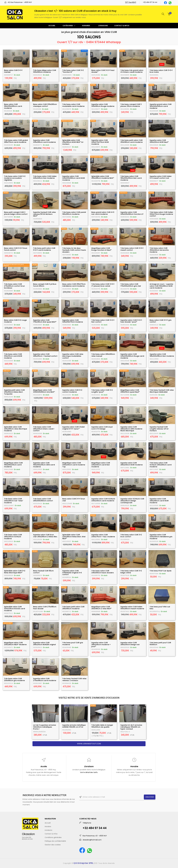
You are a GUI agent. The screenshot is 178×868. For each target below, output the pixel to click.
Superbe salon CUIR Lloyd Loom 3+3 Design (102, 428)
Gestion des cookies (53, 845)
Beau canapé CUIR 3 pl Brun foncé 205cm (45, 285)
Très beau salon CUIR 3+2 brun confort (131, 536)
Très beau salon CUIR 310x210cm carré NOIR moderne (13, 356)
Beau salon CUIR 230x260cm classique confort (45, 105)
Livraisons (48, 830)
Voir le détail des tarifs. (89, 772)
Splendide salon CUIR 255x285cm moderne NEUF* (103, 177)
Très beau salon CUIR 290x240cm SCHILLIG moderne (13, 537)
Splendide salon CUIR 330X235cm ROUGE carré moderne (15, 609)
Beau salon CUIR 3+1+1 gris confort (161, 321)
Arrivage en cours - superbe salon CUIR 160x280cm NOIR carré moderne (161, 286)
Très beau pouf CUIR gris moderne (73, 644)
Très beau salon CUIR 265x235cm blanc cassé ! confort (44, 429)
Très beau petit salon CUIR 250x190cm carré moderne (132, 141)
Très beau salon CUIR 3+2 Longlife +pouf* (102, 391)
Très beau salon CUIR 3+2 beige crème (131, 572)
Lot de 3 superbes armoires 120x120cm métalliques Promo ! (45, 727)
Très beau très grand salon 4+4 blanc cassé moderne (132, 71)
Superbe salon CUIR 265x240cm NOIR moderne (132, 464)
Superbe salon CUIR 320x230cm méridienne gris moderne (161, 537)
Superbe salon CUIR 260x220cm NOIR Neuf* (159, 141)
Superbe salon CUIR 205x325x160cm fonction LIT (132, 213)
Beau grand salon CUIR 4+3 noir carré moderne (103, 213)
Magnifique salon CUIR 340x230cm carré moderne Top (74, 465)
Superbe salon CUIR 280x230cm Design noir (130, 644)
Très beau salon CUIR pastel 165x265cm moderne (74, 213)
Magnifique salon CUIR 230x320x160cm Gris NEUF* (44, 391)
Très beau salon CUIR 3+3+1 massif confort (132, 249)
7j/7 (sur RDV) (131, 2)
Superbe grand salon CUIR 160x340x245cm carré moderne (161, 106)
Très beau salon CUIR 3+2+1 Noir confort (103, 321)
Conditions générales (53, 837)
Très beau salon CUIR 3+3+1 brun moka (161, 71)
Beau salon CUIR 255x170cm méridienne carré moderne (74, 285)
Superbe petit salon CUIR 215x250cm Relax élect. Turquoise (14, 392)
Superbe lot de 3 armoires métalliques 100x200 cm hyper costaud (131, 727)
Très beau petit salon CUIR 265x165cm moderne (73, 608)
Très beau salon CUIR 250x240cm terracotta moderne (159, 250)
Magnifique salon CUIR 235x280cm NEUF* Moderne (15, 644)
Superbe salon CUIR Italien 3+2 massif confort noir (161, 177)
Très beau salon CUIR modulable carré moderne (73, 105)
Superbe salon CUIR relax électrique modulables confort (73, 356)
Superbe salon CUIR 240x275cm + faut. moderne (103, 536)
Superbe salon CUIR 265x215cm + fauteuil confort (45, 355)
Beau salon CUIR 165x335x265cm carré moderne (13, 106)
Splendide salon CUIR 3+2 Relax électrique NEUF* (15, 572)
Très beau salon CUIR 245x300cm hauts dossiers (103, 572)
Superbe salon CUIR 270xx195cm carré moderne (45, 680)
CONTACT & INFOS (122, 26)
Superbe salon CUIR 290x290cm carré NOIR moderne (159, 501)
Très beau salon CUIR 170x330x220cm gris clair (131, 285)
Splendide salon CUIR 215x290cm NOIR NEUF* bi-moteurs (73, 142)
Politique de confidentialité (55, 841)
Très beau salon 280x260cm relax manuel (103, 355)
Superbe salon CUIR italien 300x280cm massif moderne (132, 608)
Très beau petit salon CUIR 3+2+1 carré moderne (44, 249)
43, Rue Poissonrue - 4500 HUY (20, 2)
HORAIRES (86, 26)
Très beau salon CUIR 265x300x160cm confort (43, 500)
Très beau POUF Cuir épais (161, 571)
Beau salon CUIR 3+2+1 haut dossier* (103, 71)
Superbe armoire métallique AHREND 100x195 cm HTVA (74, 726)
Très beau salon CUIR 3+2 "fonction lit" (73, 71)
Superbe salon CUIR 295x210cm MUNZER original (44, 644)
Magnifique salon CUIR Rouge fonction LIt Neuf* (101, 249)
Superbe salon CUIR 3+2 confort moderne (72, 391)
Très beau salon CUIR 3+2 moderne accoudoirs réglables (15, 178)
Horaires (48, 826)
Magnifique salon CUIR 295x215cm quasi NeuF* (130, 391)
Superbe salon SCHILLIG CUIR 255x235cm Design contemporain (132, 501)
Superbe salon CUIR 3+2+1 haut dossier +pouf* (131, 321)
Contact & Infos (51, 834)
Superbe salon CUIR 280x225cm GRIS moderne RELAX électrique (131, 429)
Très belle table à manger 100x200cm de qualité (102, 726)
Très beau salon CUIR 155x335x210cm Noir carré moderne (131, 178)
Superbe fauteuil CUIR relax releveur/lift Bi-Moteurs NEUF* (44, 214)
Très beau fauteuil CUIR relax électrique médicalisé (162, 391)
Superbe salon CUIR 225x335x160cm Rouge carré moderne (132, 356)
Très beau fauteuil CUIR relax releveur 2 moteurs (74, 680)
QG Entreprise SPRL (83, 863)
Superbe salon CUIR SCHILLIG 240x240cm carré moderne (103, 500)
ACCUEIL (52, 26)
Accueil (48, 823)
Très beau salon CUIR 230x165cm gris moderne (14, 680)
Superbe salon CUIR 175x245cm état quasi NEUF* (45, 321)
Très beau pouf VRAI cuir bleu (160, 608)
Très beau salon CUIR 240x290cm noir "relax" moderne (14, 501)
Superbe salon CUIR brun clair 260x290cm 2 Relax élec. (45, 536)
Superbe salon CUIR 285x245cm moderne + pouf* (101, 645)
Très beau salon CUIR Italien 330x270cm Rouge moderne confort (161, 214)
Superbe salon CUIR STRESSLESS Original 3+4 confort (72, 573)
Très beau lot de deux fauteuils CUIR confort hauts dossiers (74, 250)
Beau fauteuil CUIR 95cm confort (43, 572)
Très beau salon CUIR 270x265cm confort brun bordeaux (14, 286)
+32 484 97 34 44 (150, 2)
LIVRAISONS (103, 26)
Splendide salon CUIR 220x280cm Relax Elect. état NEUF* (74, 537)
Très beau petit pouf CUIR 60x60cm (160, 644)
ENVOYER (150, 797)
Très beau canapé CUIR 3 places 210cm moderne (131, 105)
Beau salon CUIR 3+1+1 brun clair (74, 500)
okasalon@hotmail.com (92, 840)
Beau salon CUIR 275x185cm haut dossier (45, 608)
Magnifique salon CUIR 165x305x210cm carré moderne (13, 465)
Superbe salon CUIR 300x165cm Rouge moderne (103, 105)
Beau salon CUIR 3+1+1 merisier (13, 71)
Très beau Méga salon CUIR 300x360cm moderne (45, 71)
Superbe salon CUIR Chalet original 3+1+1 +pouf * (74, 428)
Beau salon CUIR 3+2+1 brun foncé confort (16, 249)
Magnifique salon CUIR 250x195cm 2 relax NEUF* (101, 608)
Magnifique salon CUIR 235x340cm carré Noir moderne (101, 465)
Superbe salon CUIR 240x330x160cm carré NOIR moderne (74, 178)
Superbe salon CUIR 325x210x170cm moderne (73, 321)
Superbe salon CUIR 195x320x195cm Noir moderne (162, 355)
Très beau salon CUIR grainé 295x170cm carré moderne (16, 141)
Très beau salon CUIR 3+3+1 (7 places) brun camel (103, 285)
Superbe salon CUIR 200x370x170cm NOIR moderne (100, 142)
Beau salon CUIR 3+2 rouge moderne (15, 321)
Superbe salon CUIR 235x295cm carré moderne (44, 141)
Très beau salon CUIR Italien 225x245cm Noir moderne (45, 177)
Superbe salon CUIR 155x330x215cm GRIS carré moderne (44, 465)
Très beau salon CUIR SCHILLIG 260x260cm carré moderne (161, 465)
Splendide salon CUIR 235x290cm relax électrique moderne (16, 429)
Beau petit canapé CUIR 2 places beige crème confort (16, 213)
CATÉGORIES (69, 26)
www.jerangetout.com (89, 744)
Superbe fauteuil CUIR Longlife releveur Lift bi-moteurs (159, 429)
